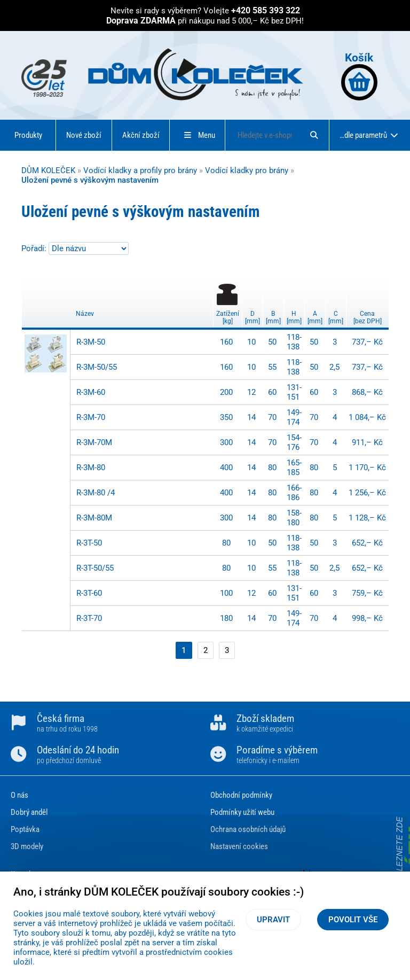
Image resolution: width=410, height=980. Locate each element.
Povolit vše (353, 920)
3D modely (27, 846)
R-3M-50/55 (97, 367)
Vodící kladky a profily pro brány (140, 170)
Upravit (273, 920)
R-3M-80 (91, 468)
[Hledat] (314, 135)
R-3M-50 (91, 342)
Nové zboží (84, 135)
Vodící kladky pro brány (247, 170)
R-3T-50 (89, 543)
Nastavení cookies (239, 846)
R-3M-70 (91, 417)
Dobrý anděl (29, 812)
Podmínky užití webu (242, 812)
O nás (19, 795)
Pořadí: (35, 248)
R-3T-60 (89, 593)
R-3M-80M (94, 518)
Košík (359, 76)
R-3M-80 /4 (96, 493)
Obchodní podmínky (241, 795)
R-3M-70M (94, 442)
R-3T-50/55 (95, 568)
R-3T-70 (89, 618)
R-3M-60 (91, 392)
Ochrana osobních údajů (248, 829)
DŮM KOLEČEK (48, 170)
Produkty (28, 135)
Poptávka (25, 829)
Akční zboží (141, 135)
